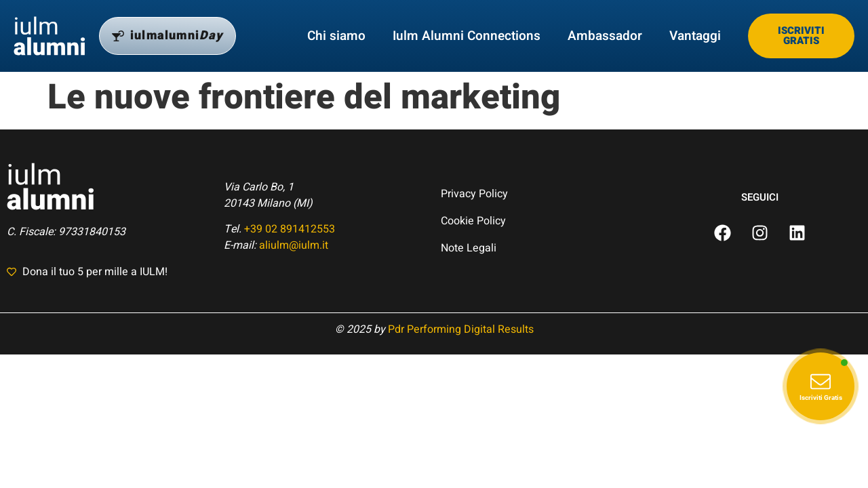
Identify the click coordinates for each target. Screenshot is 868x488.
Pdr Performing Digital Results (461, 329)
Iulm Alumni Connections (467, 36)
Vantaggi (695, 36)
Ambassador (605, 36)
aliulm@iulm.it (294, 245)
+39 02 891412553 (290, 229)
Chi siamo (336, 36)
